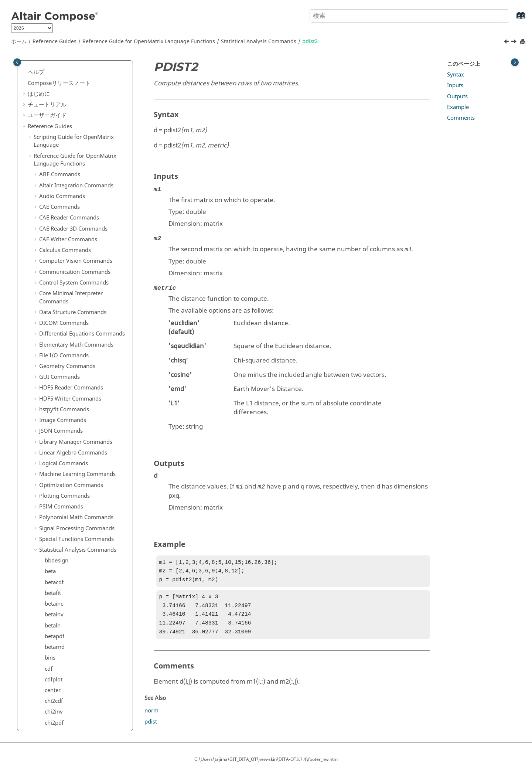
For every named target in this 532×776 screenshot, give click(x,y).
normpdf (56, 119)
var (49, 487)
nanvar (54, 65)
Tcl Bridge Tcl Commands (71, 627)
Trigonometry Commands (72, 649)
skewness (57, 346)
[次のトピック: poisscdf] (515, 42)
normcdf (56, 87)
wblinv (53, 541)
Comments (461, 118)
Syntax (456, 75)
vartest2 (55, 508)
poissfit (54, 184)
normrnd (56, 130)
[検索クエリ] (409, 16)
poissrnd (56, 217)
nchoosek (57, 76)
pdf (49, 141)
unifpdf (54, 465)
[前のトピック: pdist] (507, 42)
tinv (50, 378)
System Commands (64, 595)
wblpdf (54, 551)
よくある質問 (44, 721)
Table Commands (61, 605)
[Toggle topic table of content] (515, 62)
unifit (51, 454)
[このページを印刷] (524, 42)
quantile (55, 260)
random (55, 303)
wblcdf (53, 519)
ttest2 (52, 422)
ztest (51, 573)
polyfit (53, 227)
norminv (56, 108)
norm (151, 717)
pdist (51, 152)
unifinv (54, 443)
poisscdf (55, 173)
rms (50, 335)
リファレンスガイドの (80, 685)
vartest (53, 497)
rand (51, 270)
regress (54, 324)
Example (458, 107)
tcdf (50, 368)
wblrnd (54, 562)
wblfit (52, 530)
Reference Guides (54, 42)
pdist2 (310, 42)
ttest (50, 411)
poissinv (55, 195)
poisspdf (56, 206)
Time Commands (61, 638)
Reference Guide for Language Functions (149, 42)
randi (51, 281)
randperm (57, 314)
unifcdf (54, 432)
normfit (54, 98)
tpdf (50, 389)
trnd (50, 400)
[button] (42, 66)
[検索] (496, 15)
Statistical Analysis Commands (259, 42)
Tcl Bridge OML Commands (74, 616)
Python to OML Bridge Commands (83, 670)
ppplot (53, 238)
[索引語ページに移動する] (513, 19)
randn (52, 292)
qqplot (53, 249)
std (49, 357)
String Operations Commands (77, 584)
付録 (33, 711)
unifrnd (54, 476)
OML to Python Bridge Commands (83, 659)
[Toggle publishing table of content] (17, 62)
